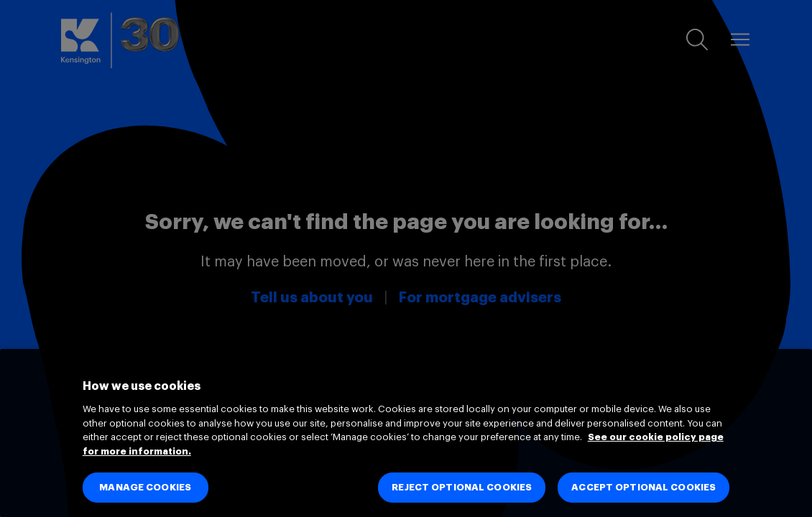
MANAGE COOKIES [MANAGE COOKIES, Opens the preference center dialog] (145, 487)
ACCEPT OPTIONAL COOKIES (643, 487)
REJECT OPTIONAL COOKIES (462, 487)
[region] (406, 433)
